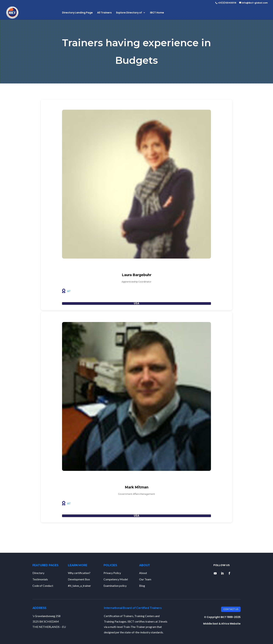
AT (69, 291)
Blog (142, 586)
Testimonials (40, 579)
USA (137, 303)
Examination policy (115, 586)
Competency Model (116, 579)
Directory (38, 573)
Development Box (79, 579)
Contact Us (231, 609)
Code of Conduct (43, 586)
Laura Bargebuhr (137, 275)
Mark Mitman (137, 487)
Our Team (145, 579)
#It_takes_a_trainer (79, 586)
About (143, 573)
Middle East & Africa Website (222, 624)
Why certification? (79, 573)
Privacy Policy (112, 573)
